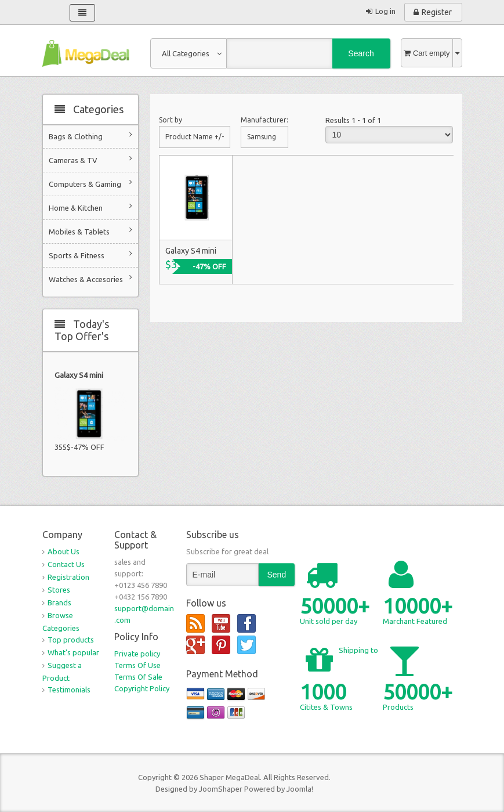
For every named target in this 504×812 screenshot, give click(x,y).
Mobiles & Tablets (90, 231)
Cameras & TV (90, 159)
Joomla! (300, 789)
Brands (59, 602)
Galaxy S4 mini (79, 375)
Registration (68, 577)
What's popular (73, 652)
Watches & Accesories (90, 278)
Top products (71, 640)
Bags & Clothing (90, 136)
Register (437, 12)
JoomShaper (221, 789)
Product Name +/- (195, 137)
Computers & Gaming (90, 183)
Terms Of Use (137, 665)
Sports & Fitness (90, 255)
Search (361, 53)
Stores (59, 590)
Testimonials (69, 690)
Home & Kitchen (90, 207)
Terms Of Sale (138, 677)
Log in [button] (385, 11)
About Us (64, 551)
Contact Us (66, 564)
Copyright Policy (142, 688)
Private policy (137, 654)
